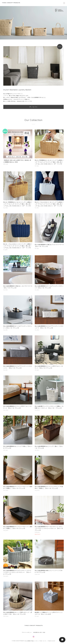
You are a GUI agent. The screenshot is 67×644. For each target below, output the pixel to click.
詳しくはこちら (34, 107)
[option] (33, 23)
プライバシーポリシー (27, 632)
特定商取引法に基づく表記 (39, 632)
